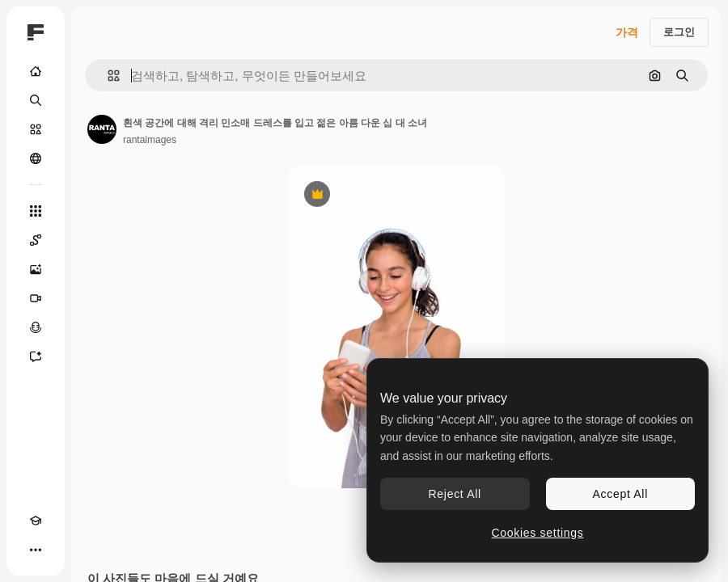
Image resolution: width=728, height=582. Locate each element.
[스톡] (36, 129)
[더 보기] (36, 550)
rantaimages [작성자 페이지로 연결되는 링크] (150, 140)
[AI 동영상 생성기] (36, 298)
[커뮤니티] (36, 158)
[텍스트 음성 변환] (36, 327)
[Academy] (36, 521)
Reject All (455, 494)
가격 (627, 32)
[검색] (36, 100)
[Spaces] (36, 240)
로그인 (679, 32)
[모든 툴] (36, 211)
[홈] (36, 71)
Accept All (620, 494)
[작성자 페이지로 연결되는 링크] (102, 129)
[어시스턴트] (36, 356)
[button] (107, 76)
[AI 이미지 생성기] (36, 269)
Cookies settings (538, 533)
